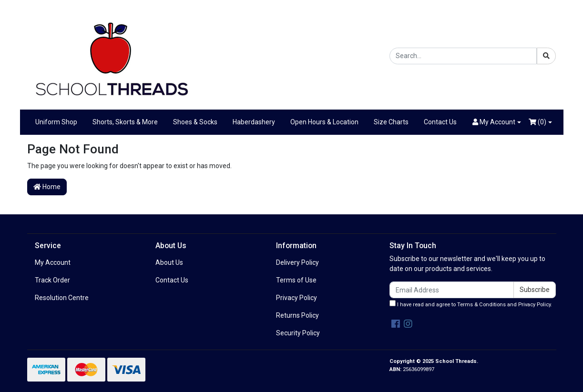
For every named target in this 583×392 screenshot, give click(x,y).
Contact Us (440, 122)
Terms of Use (296, 280)
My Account (53, 262)
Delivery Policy (297, 262)
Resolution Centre (62, 298)
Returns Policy (297, 315)
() (537, 122)
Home (47, 187)
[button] (497, 122)
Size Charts (391, 122)
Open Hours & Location (324, 122)
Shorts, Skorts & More (125, 122)
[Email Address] (452, 290)
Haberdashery (254, 122)
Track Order (52, 280)
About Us (169, 262)
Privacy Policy (297, 298)
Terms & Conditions (481, 305)
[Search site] (546, 56)
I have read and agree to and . (471, 304)
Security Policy (298, 333)
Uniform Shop (56, 122)
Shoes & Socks (195, 122)
